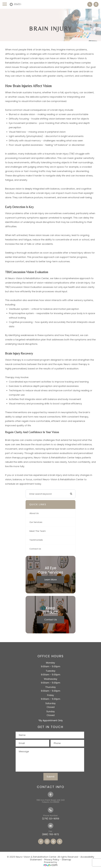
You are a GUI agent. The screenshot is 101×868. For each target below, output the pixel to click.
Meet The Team (38, 531)
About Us (34, 513)
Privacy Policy (52, 860)
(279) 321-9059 (51, 819)
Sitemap (66, 860)
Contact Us (35, 549)
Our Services (36, 522)
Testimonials (36, 540)
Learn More (50, 580)
